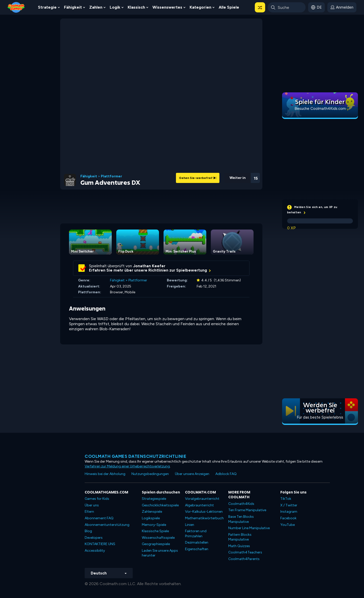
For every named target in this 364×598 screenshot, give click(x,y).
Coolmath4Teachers (245, 552)
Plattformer (111, 176)
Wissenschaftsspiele (158, 538)
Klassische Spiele (155, 531)
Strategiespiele (154, 499)
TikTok (286, 499)
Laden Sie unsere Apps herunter (160, 553)
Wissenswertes (167, 7)
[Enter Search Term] (287, 7)
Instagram (289, 512)
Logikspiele (151, 518)
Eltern (89, 512)
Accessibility (95, 551)
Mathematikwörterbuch (204, 518)
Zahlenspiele (152, 512)
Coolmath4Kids (241, 504)
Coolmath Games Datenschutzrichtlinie (135, 456)
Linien (190, 525)
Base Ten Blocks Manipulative (241, 519)
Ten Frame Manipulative (247, 510)
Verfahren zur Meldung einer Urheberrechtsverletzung (127, 466)
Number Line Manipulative (249, 528)
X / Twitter (289, 505)
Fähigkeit (73, 7)
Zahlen (96, 7)
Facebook (288, 518)
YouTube (288, 525)
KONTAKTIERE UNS (100, 544)
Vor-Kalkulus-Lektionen (204, 512)
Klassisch (136, 7)
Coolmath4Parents (244, 559)
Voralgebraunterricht (202, 499)
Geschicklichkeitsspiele (160, 505)
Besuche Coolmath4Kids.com (320, 109)
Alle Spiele (229, 7)
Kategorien (200, 7)
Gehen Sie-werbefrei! (198, 178)
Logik (115, 7)
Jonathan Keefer (149, 266)
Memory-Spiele (154, 525)
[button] (260, 7)
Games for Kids (97, 499)
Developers (94, 538)
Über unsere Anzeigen (192, 474)
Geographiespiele (156, 544)
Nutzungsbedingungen (150, 474)
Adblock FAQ (226, 474)
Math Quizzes (239, 546)
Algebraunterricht (199, 505)
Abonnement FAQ (99, 518)
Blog (88, 531)
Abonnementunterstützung (107, 525)
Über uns (92, 505)
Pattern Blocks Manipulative (240, 537)
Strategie (47, 7)
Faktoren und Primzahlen (196, 534)
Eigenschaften (197, 549)
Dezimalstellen (197, 542)
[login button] (342, 7)
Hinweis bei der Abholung (105, 474)
